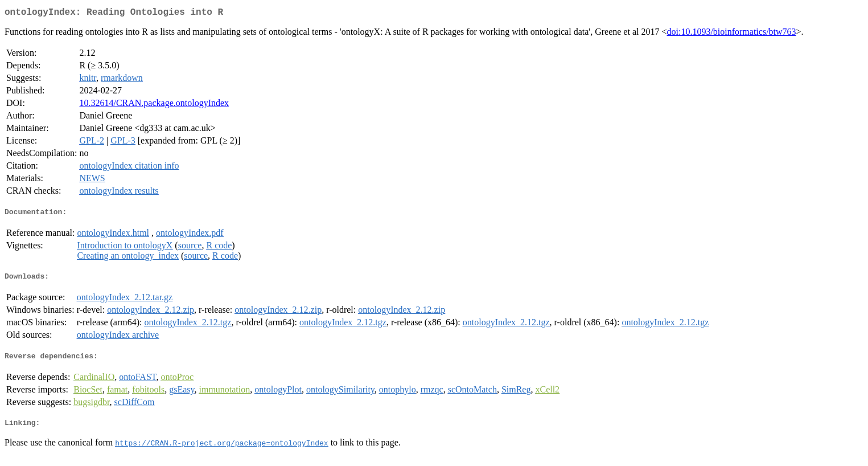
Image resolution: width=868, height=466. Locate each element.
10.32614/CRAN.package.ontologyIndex (154, 105)
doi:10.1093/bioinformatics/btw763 (731, 34)
